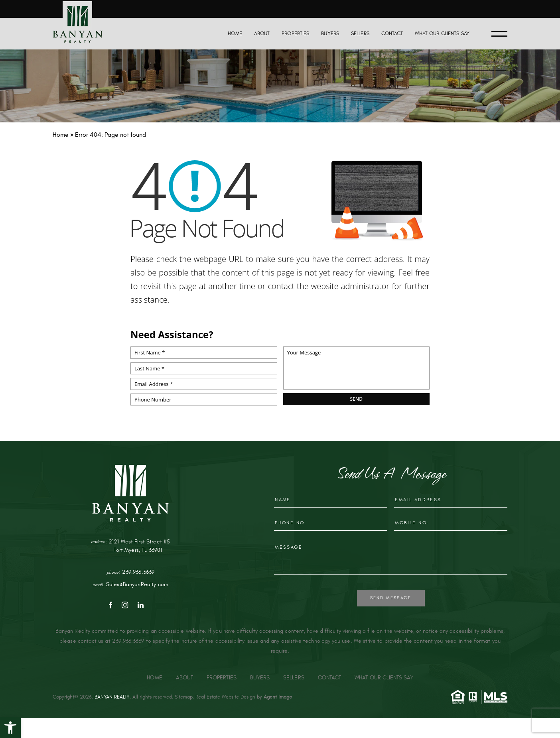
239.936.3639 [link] (138, 572)
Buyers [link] (330, 33)
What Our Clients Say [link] (442, 33)
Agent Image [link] (278, 697)
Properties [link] (295, 33)
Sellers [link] (360, 33)
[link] (10, 728)
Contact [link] (392, 33)
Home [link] (235, 33)
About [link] (262, 33)
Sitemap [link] (184, 697)
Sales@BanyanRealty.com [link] (137, 584)
